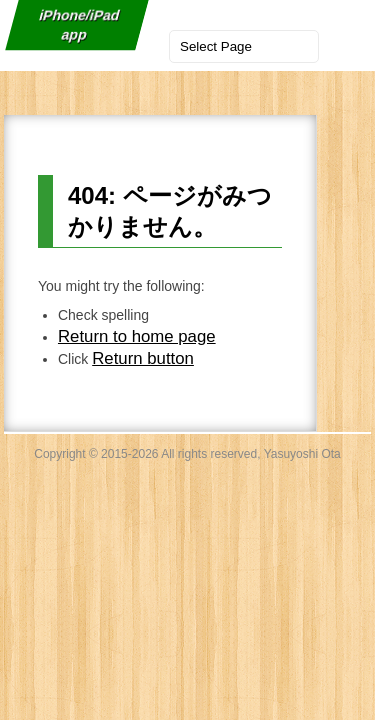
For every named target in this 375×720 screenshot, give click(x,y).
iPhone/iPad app (79, 25)
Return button (143, 358)
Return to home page (137, 336)
